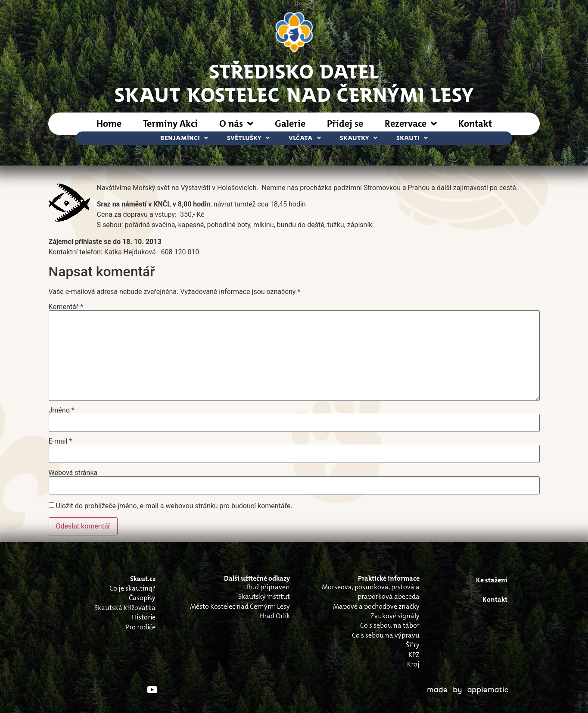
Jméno (62, 410)
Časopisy (142, 598)
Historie (144, 617)
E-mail (61, 441)
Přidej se (345, 124)
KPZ (414, 655)
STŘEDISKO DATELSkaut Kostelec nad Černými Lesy (294, 82)
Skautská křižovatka (125, 608)
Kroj (413, 664)
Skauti (412, 138)
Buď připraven (268, 587)
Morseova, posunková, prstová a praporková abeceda (371, 592)
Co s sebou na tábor (390, 625)
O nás (236, 124)
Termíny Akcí (170, 124)
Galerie (290, 124)
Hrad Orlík (275, 616)
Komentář (66, 307)
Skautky (359, 138)
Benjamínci (184, 138)
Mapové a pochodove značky (376, 606)
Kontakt (475, 124)
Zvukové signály (395, 616)
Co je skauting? (132, 588)
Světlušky (248, 138)
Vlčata (305, 138)
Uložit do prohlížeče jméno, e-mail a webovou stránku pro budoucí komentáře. (174, 506)
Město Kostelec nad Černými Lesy (240, 606)
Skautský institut (264, 596)
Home (109, 124)
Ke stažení (492, 580)
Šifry (413, 645)
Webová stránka (73, 473)
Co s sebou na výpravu (386, 635)
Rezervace (411, 124)
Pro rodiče (141, 627)
